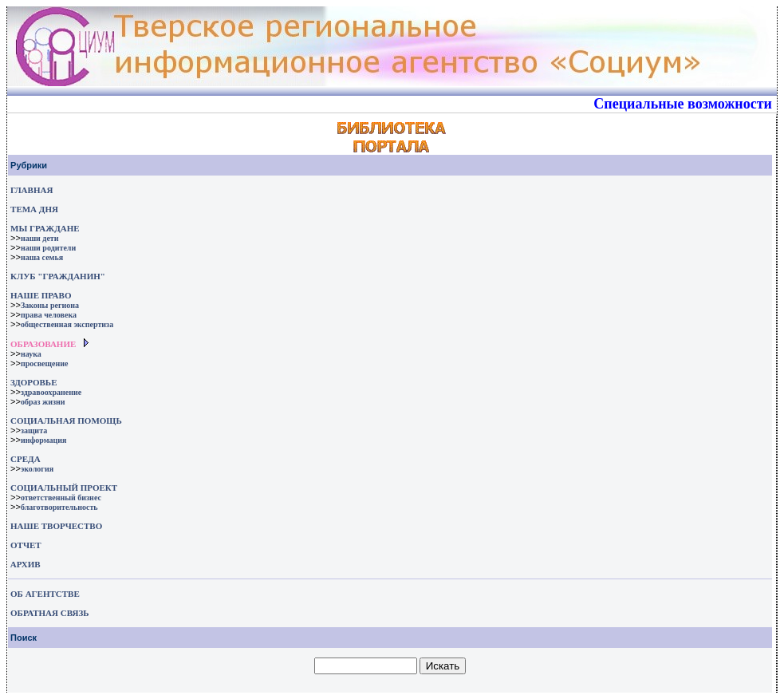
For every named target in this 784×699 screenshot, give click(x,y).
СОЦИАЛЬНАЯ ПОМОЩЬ (66, 421)
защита (34, 430)
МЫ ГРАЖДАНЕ (45, 228)
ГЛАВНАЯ (32, 190)
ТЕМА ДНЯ (34, 209)
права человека (49, 315)
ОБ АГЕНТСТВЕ (45, 594)
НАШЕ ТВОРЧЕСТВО (56, 526)
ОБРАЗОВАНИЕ (43, 344)
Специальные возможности (683, 104)
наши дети (40, 238)
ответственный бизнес (61, 498)
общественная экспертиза (67, 324)
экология (37, 469)
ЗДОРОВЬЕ (33, 382)
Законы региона (50, 305)
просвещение (44, 363)
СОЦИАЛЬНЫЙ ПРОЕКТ (64, 488)
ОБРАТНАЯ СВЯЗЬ (49, 613)
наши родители (48, 248)
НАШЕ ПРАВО (41, 295)
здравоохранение (51, 392)
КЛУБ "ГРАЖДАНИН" (58, 276)
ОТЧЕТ (26, 545)
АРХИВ (24, 564)
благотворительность (59, 507)
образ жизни (43, 402)
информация (44, 440)
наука (31, 354)
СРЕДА (26, 459)
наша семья (42, 257)
